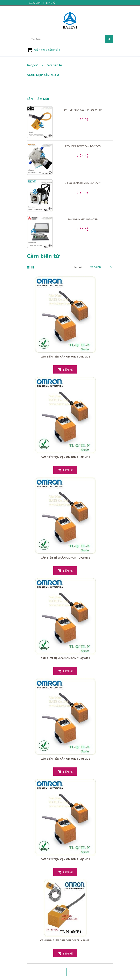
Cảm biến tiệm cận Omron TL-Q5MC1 (65, 658)
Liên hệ (68, 370)
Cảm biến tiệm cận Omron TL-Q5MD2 (65, 759)
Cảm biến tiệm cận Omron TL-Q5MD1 (65, 859)
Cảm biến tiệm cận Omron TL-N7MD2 (65, 357)
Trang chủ (35, 65)
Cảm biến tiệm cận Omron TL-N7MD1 (65, 457)
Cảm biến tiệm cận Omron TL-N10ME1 (65, 940)
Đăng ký (51, 3)
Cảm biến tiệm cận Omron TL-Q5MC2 (65, 558)
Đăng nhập (35, 3)
